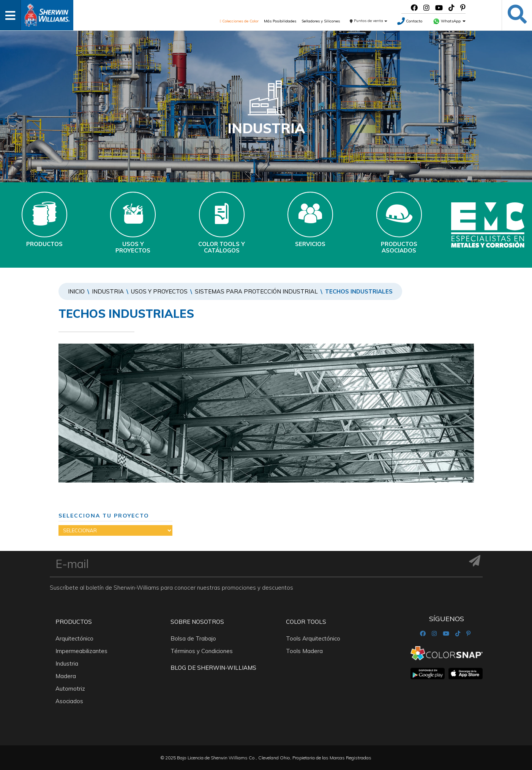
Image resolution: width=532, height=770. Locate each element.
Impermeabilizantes (81, 651)
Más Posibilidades (280, 21)
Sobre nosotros (197, 622)
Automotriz (70, 689)
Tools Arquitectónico (313, 638)
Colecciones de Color (239, 21)
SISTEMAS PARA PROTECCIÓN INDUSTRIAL (256, 291)
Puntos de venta (369, 21)
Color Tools (306, 622)
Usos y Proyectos (159, 291)
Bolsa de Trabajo (193, 638)
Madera (66, 676)
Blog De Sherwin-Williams (213, 668)
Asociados (69, 701)
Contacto (410, 21)
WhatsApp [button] (449, 21)
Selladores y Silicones (321, 21)
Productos (74, 622)
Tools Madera (304, 651)
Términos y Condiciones (202, 651)
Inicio (76, 291)
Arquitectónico (74, 638)
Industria (108, 291)
